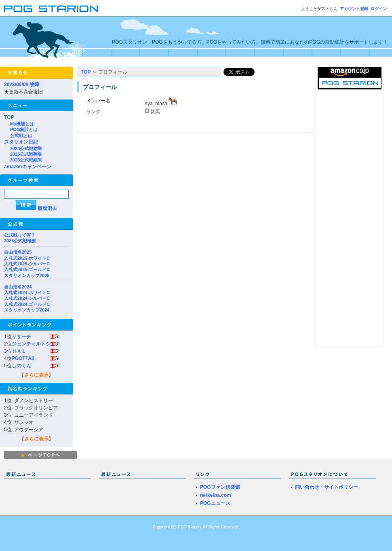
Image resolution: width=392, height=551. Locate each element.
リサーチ (21, 337)
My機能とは (22, 124)
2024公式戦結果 (26, 148)
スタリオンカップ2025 (27, 275)
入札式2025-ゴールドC (27, 269)
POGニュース (215, 503)
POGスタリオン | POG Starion (51, 9)
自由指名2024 (18, 287)
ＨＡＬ (19, 351)
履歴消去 (47, 208)
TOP (9, 117)
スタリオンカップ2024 (27, 310)
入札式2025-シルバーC (27, 264)
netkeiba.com (216, 495)
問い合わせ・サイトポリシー (327, 487)
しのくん (21, 366)
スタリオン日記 (21, 142)
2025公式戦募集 (26, 154)
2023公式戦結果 (26, 160)
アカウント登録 (354, 9)
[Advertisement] (145, 192)
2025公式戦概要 (20, 241)
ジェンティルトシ (31, 344)
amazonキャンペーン (28, 167)
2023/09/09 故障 (22, 85)
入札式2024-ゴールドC (27, 304)
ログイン (379, 9)
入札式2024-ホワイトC (27, 292)
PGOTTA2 (23, 358)
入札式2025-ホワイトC (27, 258)
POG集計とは (24, 129)
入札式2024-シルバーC (27, 298)
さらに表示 (36, 375)
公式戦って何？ (20, 235)
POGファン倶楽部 (220, 487)
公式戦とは (21, 136)
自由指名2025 (18, 252)
